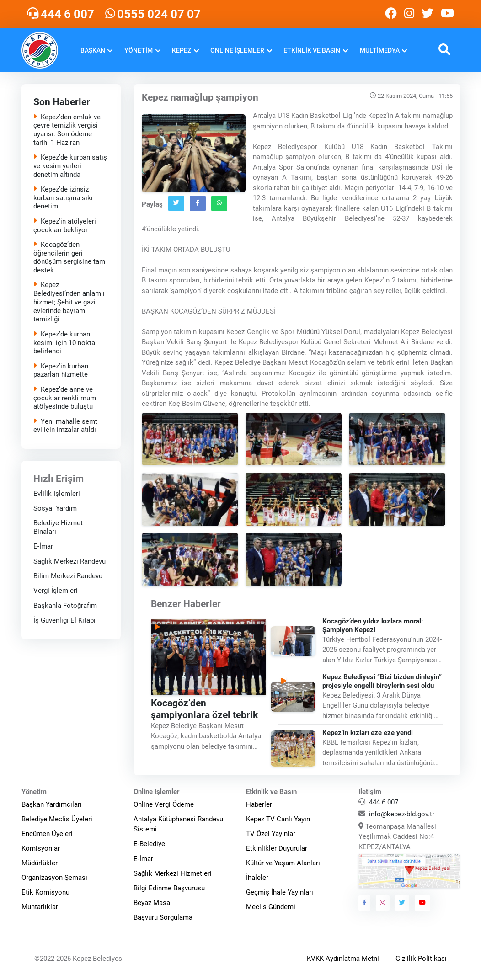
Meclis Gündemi (271, 907)
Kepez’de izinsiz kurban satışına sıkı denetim (63, 198)
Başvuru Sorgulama (163, 917)
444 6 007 (384, 802)
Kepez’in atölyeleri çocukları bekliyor (64, 226)
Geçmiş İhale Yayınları (280, 892)
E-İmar (43, 546)
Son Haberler (61, 102)
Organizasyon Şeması (54, 878)
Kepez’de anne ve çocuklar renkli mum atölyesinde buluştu (64, 398)
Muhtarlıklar (40, 907)
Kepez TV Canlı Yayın (278, 819)
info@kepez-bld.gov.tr (402, 814)
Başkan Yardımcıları (52, 804)
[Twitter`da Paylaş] (176, 203)
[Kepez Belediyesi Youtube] (448, 14)
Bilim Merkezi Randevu (67, 576)
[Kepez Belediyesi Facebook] (391, 14)
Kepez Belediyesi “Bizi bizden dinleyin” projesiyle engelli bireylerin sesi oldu (382, 681)
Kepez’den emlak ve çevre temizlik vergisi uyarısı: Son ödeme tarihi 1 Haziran (67, 129)
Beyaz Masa (152, 903)
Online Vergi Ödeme (164, 804)
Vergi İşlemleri (55, 591)
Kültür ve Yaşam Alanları (283, 863)
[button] (444, 51)
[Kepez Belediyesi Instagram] (409, 14)
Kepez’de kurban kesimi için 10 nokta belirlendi (64, 343)
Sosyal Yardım (55, 508)
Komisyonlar (41, 848)
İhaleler (257, 878)
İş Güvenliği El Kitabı (64, 620)
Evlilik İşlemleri (56, 494)
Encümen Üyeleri (47, 834)
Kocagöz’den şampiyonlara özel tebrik (204, 708)
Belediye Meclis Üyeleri (57, 819)
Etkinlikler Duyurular (277, 848)
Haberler (259, 804)
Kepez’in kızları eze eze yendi (368, 733)
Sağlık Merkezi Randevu (69, 561)
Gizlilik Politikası (421, 959)
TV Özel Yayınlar (271, 834)
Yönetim (139, 50)
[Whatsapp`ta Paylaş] (219, 203)
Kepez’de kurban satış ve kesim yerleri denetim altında (70, 166)
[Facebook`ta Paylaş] (198, 203)
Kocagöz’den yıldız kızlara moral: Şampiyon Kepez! (373, 626)
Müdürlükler (40, 863)
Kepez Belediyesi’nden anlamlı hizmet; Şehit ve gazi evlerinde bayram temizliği (69, 302)
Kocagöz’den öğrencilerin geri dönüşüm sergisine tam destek (69, 257)
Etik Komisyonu (45, 892)
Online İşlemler (237, 50)
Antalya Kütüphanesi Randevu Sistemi (178, 824)
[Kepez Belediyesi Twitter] (428, 14)
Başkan (93, 50)
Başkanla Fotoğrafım (65, 606)
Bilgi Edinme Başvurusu (169, 888)
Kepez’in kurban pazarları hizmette (60, 370)
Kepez (182, 50)
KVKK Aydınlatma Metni (343, 959)
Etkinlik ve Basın (312, 50)
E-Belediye (149, 844)
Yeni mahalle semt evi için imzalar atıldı (65, 426)
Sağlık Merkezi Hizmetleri (173, 873)
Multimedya (380, 50)
